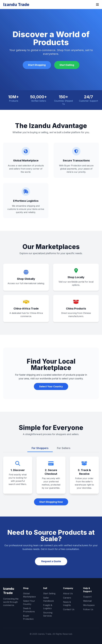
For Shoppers (40, 448)
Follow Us (88, 609)
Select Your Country (51, 386)
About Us (68, 593)
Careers (67, 598)
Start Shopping (37, 65)
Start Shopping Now (51, 502)
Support (87, 597)
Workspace (89, 605)
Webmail (87, 601)
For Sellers (64, 448)
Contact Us (69, 609)
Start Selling (67, 65)
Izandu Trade (16, 5)
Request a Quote (51, 561)
